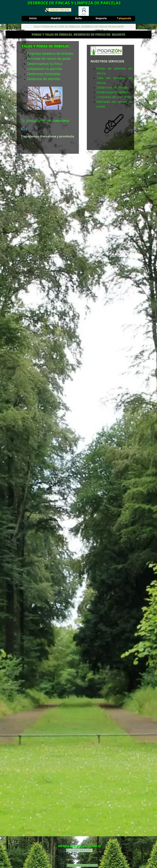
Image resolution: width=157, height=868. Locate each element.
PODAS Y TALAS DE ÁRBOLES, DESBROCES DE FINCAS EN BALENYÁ (78, 34)
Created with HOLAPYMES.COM (82, 865)
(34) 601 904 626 (57, 10)
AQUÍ (6, 129)
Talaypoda (124, 18)
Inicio (33, 18)
